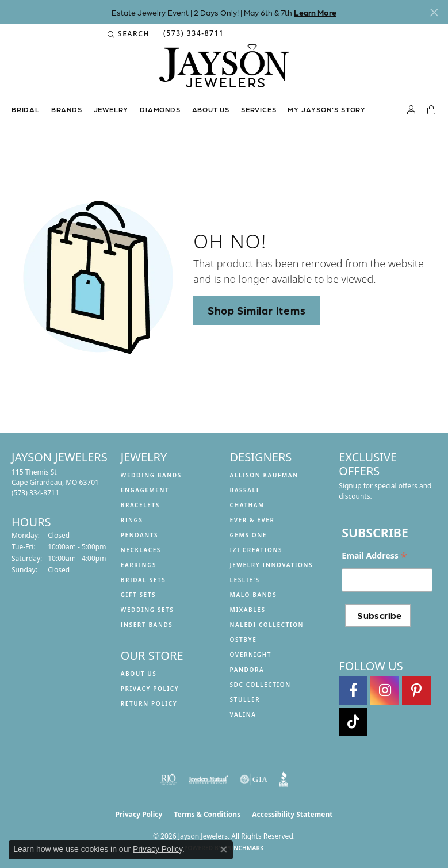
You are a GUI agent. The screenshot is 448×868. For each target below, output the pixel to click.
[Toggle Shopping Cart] (432, 110)
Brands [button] (67, 109)
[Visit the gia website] (254, 779)
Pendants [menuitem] (139, 535)
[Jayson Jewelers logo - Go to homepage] (224, 71)
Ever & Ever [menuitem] (252, 520)
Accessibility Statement (292, 814)
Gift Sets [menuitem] (138, 595)
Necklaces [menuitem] (141, 550)
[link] (193, 34)
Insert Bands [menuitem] (147, 625)
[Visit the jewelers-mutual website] (208, 779)
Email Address (374, 556)
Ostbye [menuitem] (244, 640)
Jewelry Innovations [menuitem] (272, 565)
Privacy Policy (150, 689)
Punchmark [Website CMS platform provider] (245, 848)
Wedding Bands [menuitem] (151, 475)
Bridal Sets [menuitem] (143, 580)
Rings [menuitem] (132, 520)
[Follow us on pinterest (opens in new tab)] (416, 690)
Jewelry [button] (111, 109)
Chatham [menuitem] (247, 505)
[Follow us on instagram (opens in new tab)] (385, 690)
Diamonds (160, 109)
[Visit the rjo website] (169, 779)
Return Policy (149, 703)
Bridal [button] (26, 109)
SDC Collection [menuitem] (261, 685)
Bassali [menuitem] (245, 490)
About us (211, 109)
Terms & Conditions (207, 814)
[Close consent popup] (224, 850)
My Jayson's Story (327, 109)
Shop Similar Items (256, 310)
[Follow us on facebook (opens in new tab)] (353, 690)
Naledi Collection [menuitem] (267, 625)
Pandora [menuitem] (247, 670)
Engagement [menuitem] (145, 490)
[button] (129, 34)
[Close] (434, 12)
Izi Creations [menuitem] (256, 550)
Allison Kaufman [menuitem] (264, 475)
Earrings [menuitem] (139, 565)
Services (259, 109)
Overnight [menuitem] (251, 655)
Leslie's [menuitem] (245, 580)
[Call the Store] (35, 493)
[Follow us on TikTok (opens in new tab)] (353, 722)
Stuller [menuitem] (245, 699)
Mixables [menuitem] (248, 610)
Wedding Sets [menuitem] (148, 610)
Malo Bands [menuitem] (254, 595)
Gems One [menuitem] (248, 535)
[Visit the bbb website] (284, 779)
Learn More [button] (315, 12)
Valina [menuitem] (243, 714)
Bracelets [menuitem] (140, 505)
